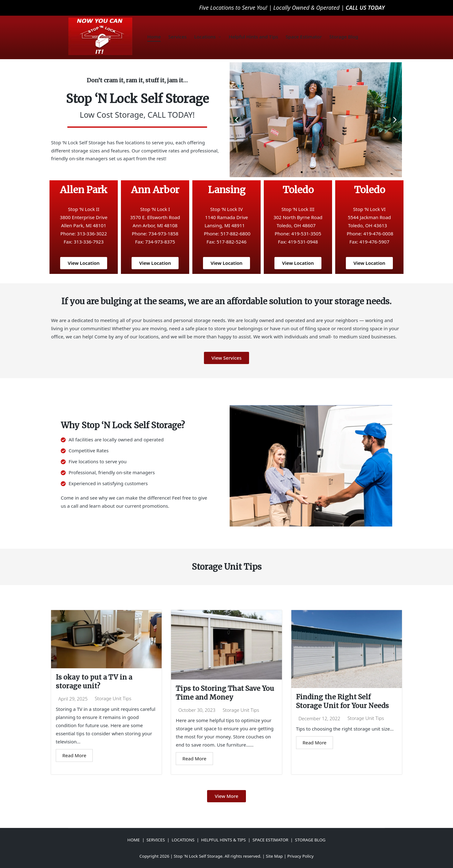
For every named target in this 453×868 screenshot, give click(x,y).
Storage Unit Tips (113, 699)
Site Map (274, 856)
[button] (237, 120)
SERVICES (156, 840)
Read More (74, 756)
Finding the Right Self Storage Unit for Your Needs (344, 702)
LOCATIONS (183, 840)
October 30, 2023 (197, 711)
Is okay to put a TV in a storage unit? (95, 682)
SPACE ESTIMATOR (270, 840)
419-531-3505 (306, 234)
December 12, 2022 (320, 719)
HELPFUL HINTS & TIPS (224, 840)
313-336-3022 (92, 234)
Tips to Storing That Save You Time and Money (220, 693)
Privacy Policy (300, 856)
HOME (134, 840)
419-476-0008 (378, 234)
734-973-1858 (163, 234)
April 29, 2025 (73, 699)
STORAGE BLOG (310, 840)
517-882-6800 (235, 234)
